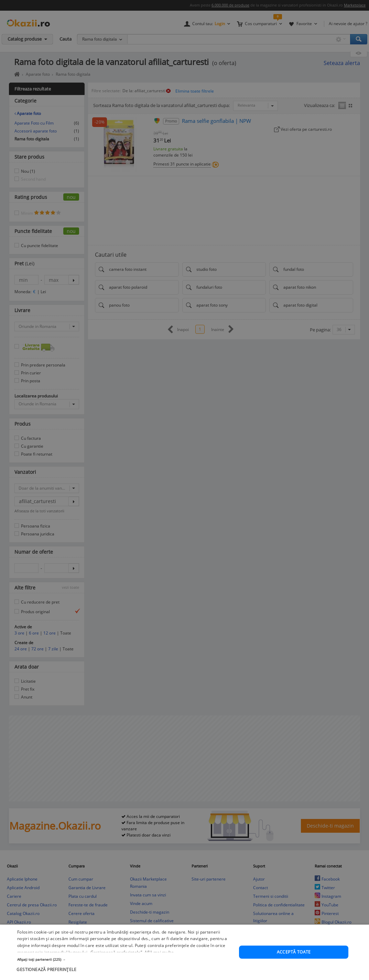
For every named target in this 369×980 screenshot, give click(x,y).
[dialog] (184, 490)
